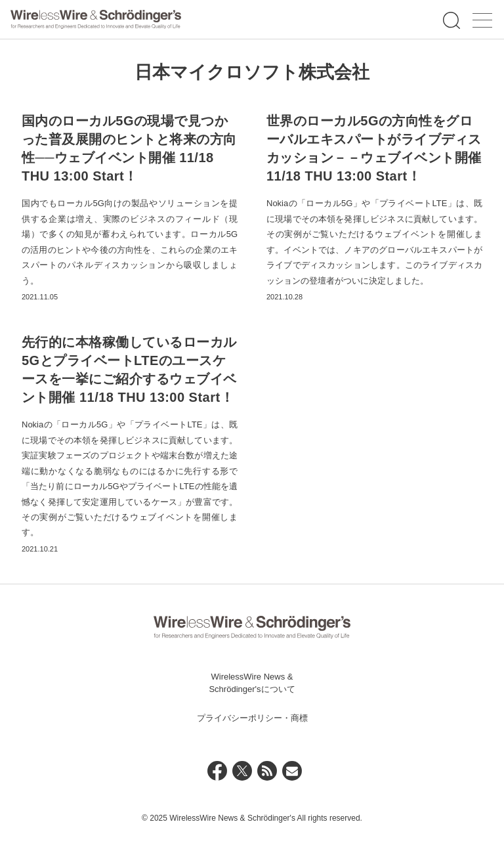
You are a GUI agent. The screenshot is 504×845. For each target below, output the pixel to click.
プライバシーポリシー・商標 (252, 718)
